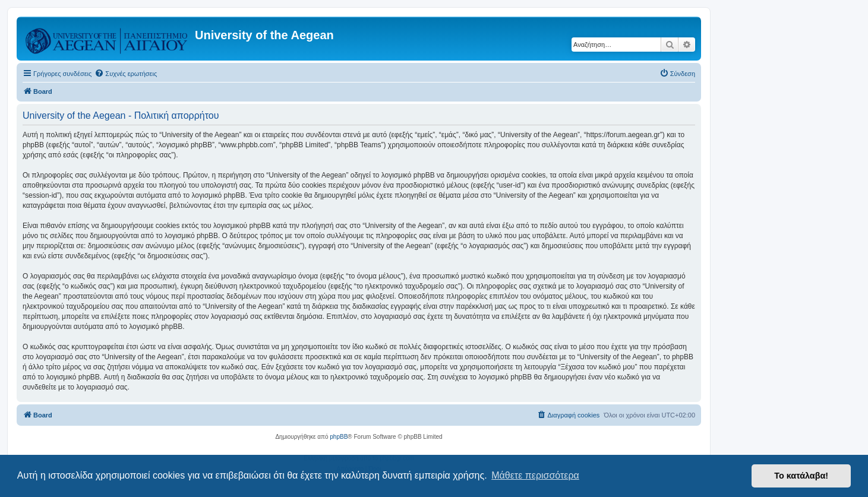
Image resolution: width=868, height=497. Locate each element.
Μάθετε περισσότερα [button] (535, 475)
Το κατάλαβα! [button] (801, 476)
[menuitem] (126, 74)
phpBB (339, 437)
